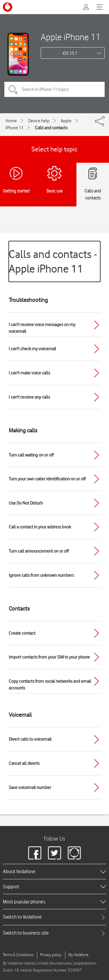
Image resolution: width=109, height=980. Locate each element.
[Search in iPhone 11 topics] (54, 89)
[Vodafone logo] (8, 7)
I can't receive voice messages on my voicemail (42, 328)
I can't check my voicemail (32, 349)
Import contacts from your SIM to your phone (49, 657)
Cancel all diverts (24, 763)
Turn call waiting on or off (31, 455)
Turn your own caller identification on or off (47, 479)
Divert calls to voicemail (30, 739)
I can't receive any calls (29, 397)
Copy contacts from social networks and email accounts (50, 685)
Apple (66, 121)
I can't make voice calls (29, 373)
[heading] (54, 871)
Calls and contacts (51, 128)
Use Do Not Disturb (26, 503)
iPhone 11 (15, 128)
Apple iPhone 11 (71, 37)
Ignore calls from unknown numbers (41, 575)
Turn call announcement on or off (39, 551)
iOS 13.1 (70, 53)
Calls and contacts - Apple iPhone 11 (53, 261)
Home (11, 121)
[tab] (54, 917)
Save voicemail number (30, 788)
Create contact (22, 633)
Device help (39, 121)
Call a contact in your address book (40, 527)
